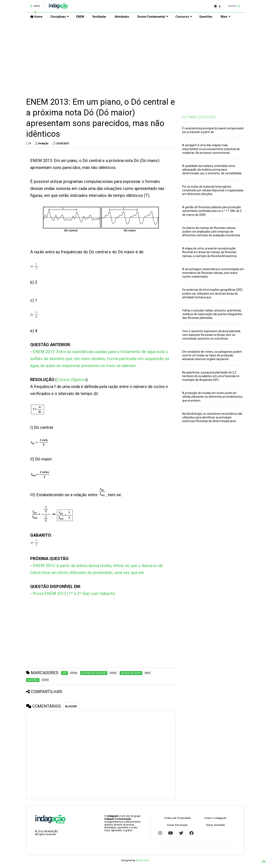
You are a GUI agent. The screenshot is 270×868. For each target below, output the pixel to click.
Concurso (184, 17)
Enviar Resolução (177, 825)
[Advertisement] (135, 56)
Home (36, 17)
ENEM (80, 17)
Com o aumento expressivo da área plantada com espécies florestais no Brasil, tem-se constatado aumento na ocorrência (211, 335)
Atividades (122, 17)
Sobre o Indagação (216, 818)
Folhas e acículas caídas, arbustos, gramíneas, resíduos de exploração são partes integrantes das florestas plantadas (212, 314)
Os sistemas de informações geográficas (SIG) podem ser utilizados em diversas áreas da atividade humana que (212, 293)
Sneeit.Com (142, 860)
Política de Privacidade (177, 818)
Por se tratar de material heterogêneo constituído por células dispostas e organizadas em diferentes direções (213, 190)
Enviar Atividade (216, 825)
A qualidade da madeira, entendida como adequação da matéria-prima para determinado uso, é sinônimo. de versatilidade (212, 170)
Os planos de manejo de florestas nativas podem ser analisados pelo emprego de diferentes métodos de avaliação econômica (211, 232)
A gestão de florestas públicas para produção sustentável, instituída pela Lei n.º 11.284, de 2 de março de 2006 (212, 211)
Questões (206, 17)
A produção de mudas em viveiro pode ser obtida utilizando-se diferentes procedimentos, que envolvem (213, 397)
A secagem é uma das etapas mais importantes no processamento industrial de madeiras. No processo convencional (211, 149)
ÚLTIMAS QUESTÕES (199, 117)
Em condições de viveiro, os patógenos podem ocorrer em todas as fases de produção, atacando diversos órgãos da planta (212, 355)
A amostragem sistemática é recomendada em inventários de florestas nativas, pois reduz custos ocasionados (213, 273)
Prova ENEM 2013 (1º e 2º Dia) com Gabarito (74, 594)
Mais (226, 17)
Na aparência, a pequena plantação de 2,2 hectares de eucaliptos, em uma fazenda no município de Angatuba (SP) (211, 376)
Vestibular (99, 17)
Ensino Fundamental (153, 17)
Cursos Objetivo (71, 380)
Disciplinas (60, 17)
